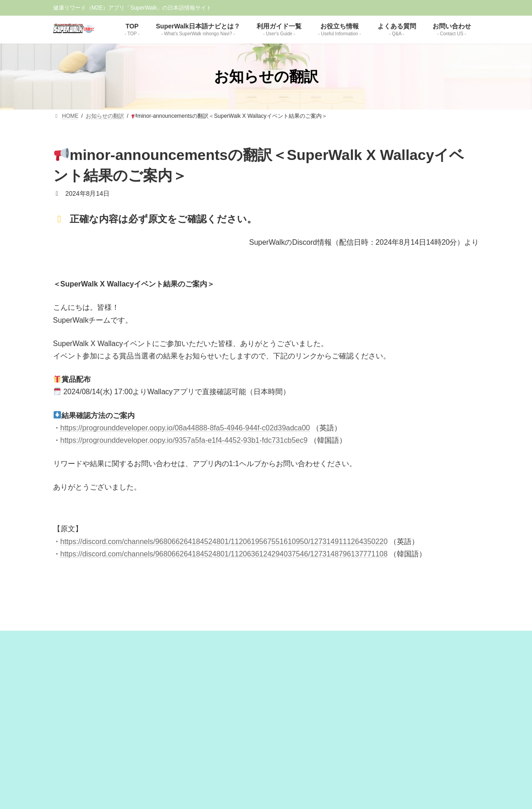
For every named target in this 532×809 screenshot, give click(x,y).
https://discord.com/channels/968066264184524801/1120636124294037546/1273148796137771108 (224, 554)
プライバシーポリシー (289, 761)
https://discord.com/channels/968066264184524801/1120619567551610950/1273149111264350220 (224, 542)
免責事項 (237, 761)
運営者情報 (202, 761)
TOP (173, 761)
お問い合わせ (346, 761)
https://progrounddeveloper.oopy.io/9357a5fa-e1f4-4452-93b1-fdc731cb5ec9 (184, 440)
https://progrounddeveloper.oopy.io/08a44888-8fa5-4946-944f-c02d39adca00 (185, 428)
